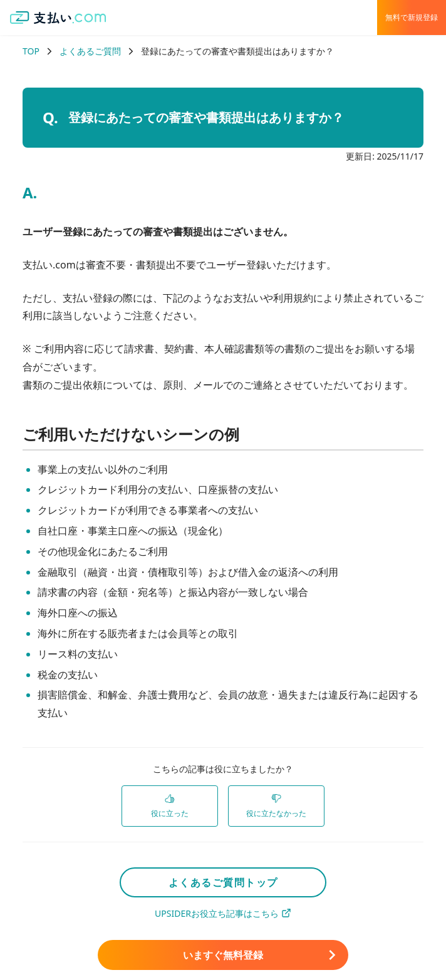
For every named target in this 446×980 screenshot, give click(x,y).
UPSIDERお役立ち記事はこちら (223, 913)
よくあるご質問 (90, 51)
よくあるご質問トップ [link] (223, 882)
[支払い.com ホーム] (58, 18)
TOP (31, 51)
